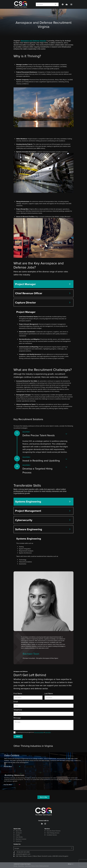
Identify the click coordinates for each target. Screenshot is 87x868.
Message (17, 718)
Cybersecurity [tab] (24, 520)
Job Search (19, 833)
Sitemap (15, 866)
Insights (18, 835)
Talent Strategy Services (53, 833)
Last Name (49, 693)
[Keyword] (44, 4)
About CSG (19, 831)
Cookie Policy (28, 866)
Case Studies (19, 837)
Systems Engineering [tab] (28, 502)
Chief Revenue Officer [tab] (29, 293)
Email (16, 702)
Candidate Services (52, 835)
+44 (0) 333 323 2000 (23, 852)
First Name (18, 693)
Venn (72, 864)
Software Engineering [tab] (29, 529)
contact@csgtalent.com (23, 854)
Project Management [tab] (28, 511)
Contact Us (19, 841)
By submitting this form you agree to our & (33, 732)
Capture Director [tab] (26, 303)
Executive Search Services (54, 831)
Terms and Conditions (39, 732)
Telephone (18, 710)
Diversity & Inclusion (21, 839)
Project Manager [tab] (25, 284)
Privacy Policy (48, 732)
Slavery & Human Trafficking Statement (40, 866)
